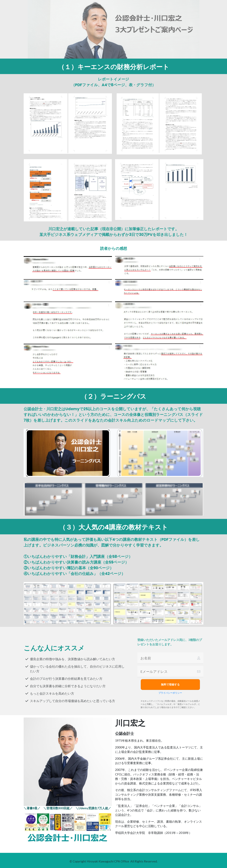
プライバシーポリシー (170, 693)
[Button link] (170, 685)
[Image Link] (68, 827)
